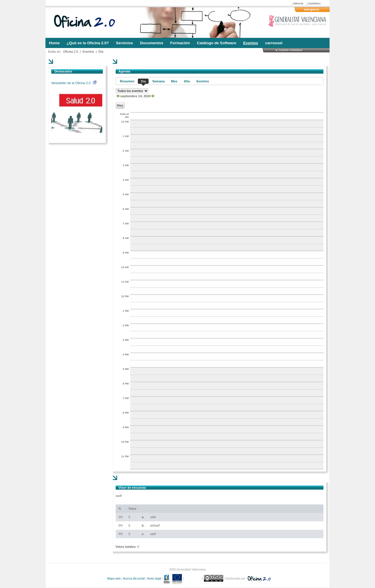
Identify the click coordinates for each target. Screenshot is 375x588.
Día (101, 52)
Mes (174, 81)
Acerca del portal (134, 579)
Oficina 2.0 (71, 52)
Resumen (127, 81)
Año (187, 81)
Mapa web (114, 579)
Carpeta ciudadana (290, 50)
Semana (159, 81)
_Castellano (313, 3)
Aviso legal (154, 579)
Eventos (88, 52)
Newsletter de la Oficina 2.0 (74, 83)
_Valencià (297, 3)
